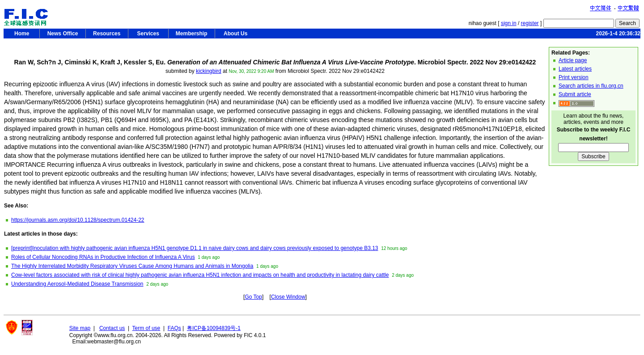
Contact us (112, 328)
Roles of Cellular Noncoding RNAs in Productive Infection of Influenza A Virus (103, 257)
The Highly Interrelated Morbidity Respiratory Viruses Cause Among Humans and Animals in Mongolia (132, 266)
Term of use (146, 328)
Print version (574, 77)
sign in (509, 23)
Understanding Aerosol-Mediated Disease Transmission (77, 284)
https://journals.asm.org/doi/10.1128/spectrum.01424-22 (78, 220)
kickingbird (209, 71)
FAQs (174, 328)
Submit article (575, 94)
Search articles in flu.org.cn (591, 86)
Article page (573, 60)
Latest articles (575, 69)
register (530, 23)
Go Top (253, 297)
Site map (80, 328)
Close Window (288, 297)
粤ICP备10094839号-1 (214, 328)
